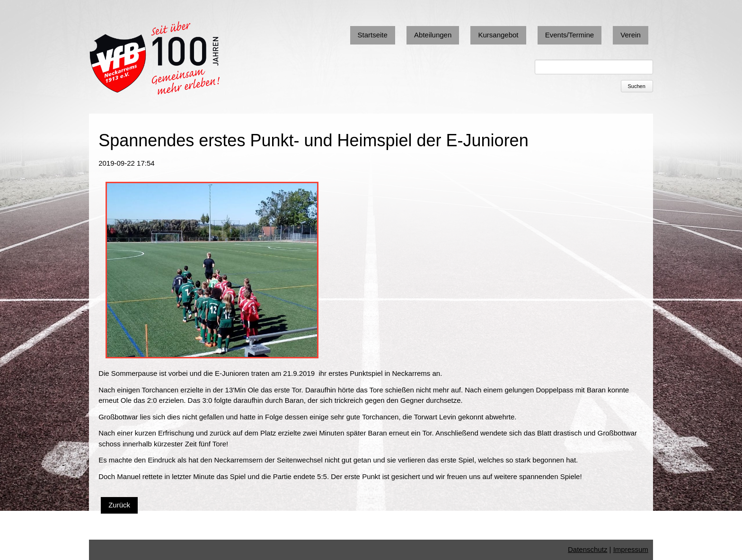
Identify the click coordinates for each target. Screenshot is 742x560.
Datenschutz (587, 549)
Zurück (119, 505)
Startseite (373, 35)
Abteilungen (433, 35)
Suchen (637, 86)
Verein (631, 35)
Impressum (631, 549)
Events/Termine (570, 35)
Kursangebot (498, 35)
